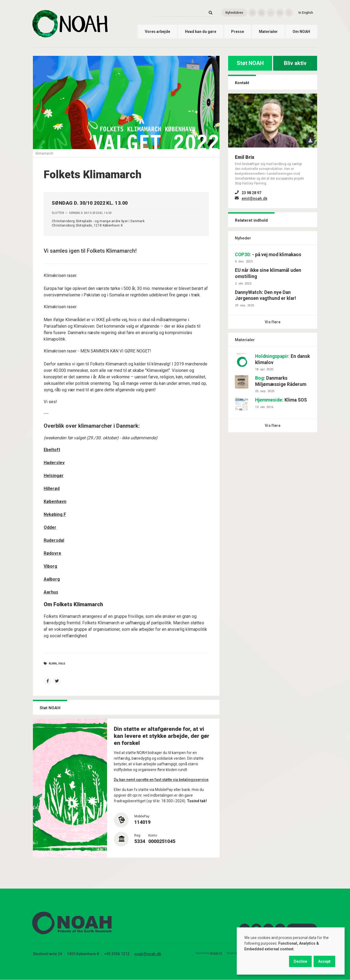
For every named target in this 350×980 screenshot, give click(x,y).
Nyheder (243, 238)
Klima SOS (281, 400)
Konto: (153, 835)
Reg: (138, 835)
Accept (324, 961)
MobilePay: (142, 816)
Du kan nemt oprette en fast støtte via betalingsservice (161, 780)
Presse (238, 32)
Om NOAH (301, 32)
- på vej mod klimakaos (268, 255)
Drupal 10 (216, 953)
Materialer (268, 32)
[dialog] (291, 951)
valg (62, 664)
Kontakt (242, 83)
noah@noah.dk (148, 954)
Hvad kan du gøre (201, 32)
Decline (300, 961)
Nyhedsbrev (234, 13)
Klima (53, 664)
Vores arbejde (157, 32)
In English (306, 13)
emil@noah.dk (254, 198)
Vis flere (273, 322)
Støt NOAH (250, 63)
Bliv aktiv (295, 63)
